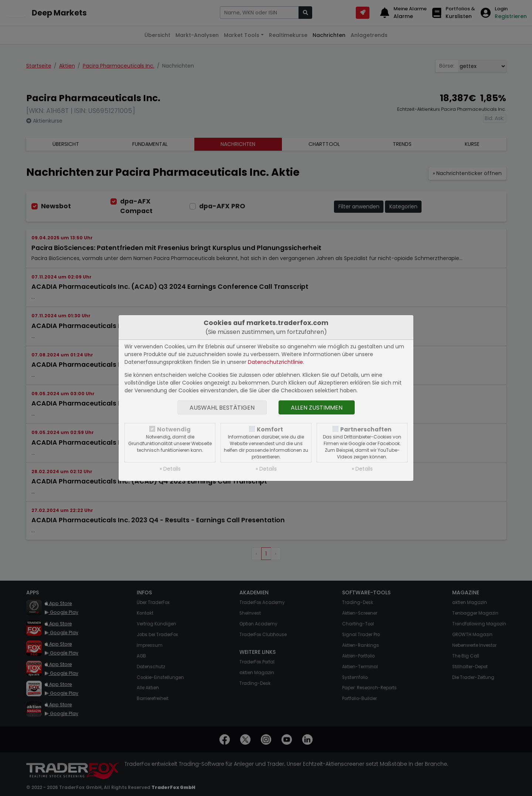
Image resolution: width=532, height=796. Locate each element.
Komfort (270, 429)
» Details (170, 469)
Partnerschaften (366, 429)
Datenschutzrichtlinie (275, 362)
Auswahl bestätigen (222, 408)
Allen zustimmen (317, 408)
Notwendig (174, 429)
